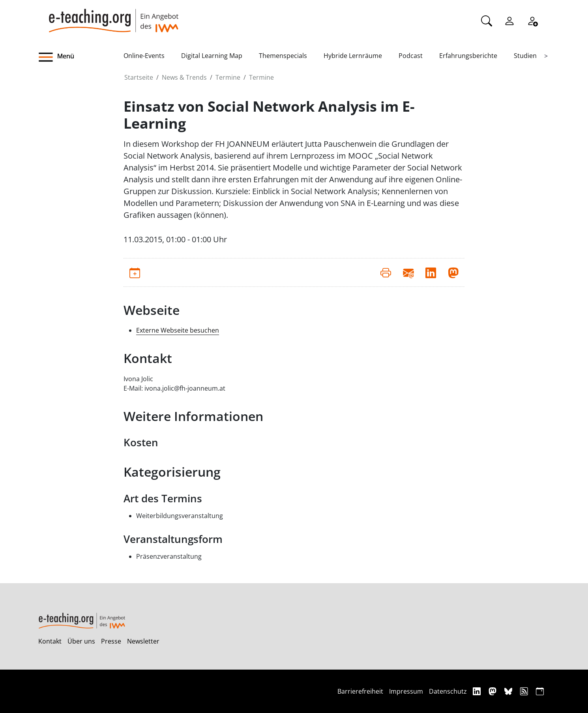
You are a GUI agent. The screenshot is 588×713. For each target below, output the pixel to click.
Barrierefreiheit (360, 691)
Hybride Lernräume (353, 56)
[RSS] (525, 691)
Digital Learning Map (212, 56)
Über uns (81, 641)
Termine (228, 77)
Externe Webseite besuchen (178, 330)
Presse (111, 641)
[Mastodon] (493, 691)
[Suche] (487, 20)
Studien (525, 56)
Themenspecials (283, 56)
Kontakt (50, 641)
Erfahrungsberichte (468, 56)
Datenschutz (448, 691)
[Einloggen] (509, 20)
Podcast (411, 56)
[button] (81, 57)
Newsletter (143, 641)
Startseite (139, 77)
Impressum (406, 691)
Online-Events (144, 56)
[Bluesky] (509, 691)
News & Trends (184, 77)
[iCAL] (540, 691)
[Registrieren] (532, 20)
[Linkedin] (478, 691)
